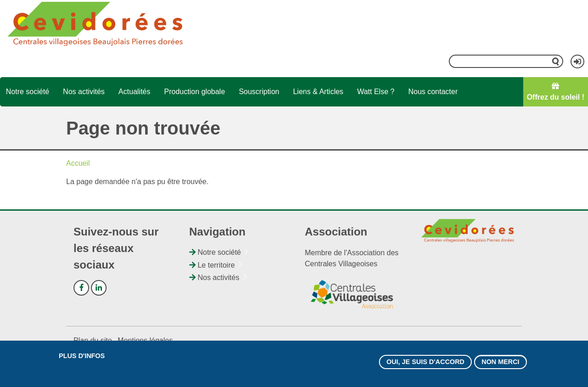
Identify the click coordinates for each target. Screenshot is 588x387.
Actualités (134, 92)
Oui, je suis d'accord (425, 364)
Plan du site (93, 340)
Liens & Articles (318, 92)
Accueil (78, 163)
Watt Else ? (376, 92)
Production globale (195, 92)
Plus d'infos (82, 358)
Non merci (500, 364)
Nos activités (84, 92)
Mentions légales (145, 340)
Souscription (259, 92)
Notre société (28, 92)
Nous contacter (433, 92)
